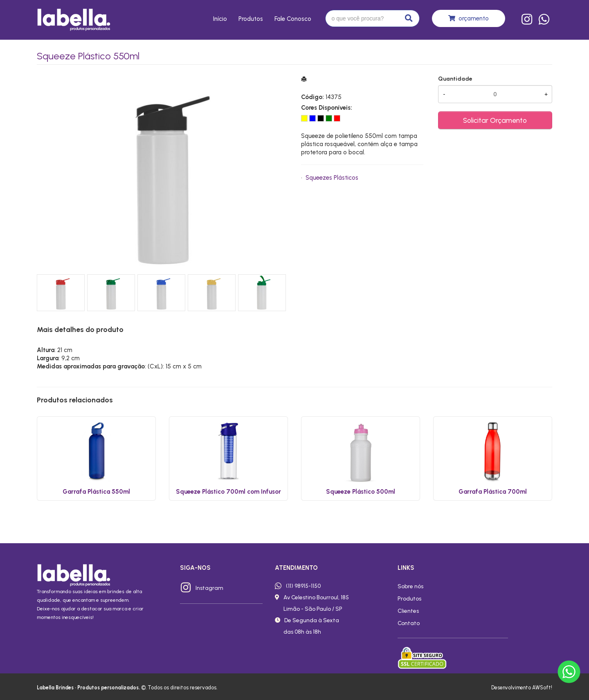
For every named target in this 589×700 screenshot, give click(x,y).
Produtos (251, 19)
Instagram (209, 588)
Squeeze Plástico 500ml (361, 492)
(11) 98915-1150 (303, 586)
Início (220, 19)
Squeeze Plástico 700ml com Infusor (228, 492)
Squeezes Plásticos (332, 178)
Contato (409, 623)
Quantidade (455, 79)
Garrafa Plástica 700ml (493, 492)
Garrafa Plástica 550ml (96, 492)
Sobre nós (410, 586)
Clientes (408, 611)
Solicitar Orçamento (495, 120)
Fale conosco (293, 19)
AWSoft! (542, 688)
